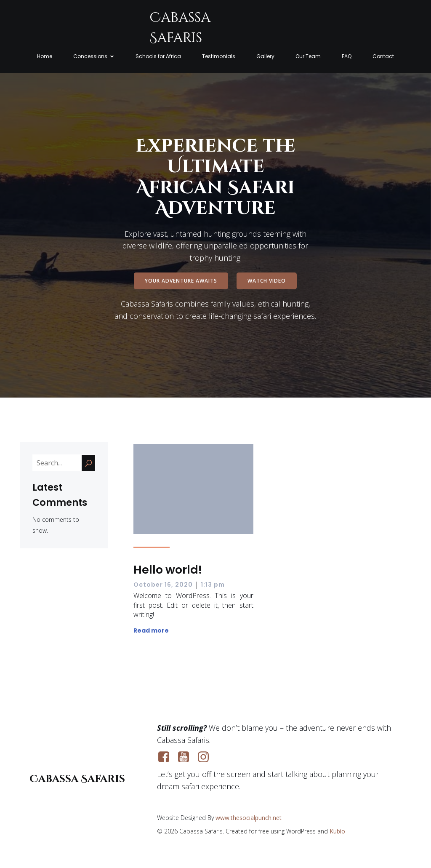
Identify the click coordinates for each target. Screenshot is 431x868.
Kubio (337, 832)
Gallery (265, 57)
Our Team (308, 57)
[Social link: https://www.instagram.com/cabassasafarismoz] (206, 758)
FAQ (347, 57)
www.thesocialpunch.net (249, 818)
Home (45, 57)
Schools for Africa (158, 57)
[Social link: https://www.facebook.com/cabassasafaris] (167, 758)
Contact (383, 57)
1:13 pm (213, 585)
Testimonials (219, 57)
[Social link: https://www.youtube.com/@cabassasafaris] (187, 758)
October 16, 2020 (163, 585)
